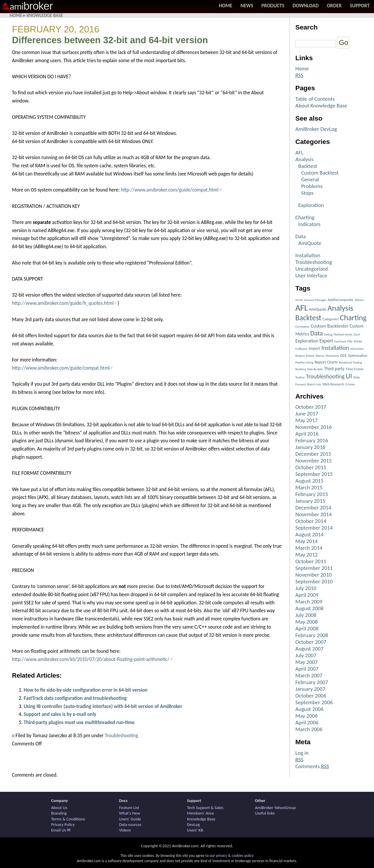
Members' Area (200, 813)
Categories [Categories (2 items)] (331, 319)
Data (301, 236)
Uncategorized (312, 269)
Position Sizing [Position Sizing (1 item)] (304, 362)
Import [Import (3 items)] (314, 348)
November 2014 (314, 514)
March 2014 (309, 548)
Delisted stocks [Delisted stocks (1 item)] (343, 334)
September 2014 (314, 528)
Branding (59, 813)
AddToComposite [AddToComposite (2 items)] (341, 300)
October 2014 (311, 521)
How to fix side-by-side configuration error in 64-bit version (86, 690)
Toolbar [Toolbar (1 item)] (300, 377)
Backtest (308, 166)
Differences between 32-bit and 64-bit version (110, 40)
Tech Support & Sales (205, 808)
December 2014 (313, 508)
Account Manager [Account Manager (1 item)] (315, 300)
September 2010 (314, 581)
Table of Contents (315, 99)
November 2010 (314, 575)
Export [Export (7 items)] (326, 341)
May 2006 (307, 716)
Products (273, 6)
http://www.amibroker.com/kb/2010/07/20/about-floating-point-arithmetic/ (91, 659)
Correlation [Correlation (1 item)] (303, 327)
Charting (305, 217)
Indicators (309, 224)
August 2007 (310, 649)
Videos (125, 830)
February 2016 (312, 440)
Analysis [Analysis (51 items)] (340, 308)
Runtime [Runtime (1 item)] (301, 369)
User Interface (311, 275)
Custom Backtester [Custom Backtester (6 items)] (329, 326)
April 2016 (307, 434)
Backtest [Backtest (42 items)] (308, 318)
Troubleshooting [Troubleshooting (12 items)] (325, 376)
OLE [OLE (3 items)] (343, 355)
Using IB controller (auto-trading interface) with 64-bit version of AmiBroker (103, 706)
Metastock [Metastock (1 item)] (332, 356)
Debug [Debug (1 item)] (328, 334)
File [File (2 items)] (350, 341)
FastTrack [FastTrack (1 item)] (340, 341)
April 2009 (307, 595)
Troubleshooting (121, 735)
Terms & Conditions (68, 819)
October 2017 (311, 407)
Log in (302, 753)
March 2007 (309, 675)
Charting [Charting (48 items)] (353, 318)
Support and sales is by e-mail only (60, 714)
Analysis (304, 159)
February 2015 (312, 494)
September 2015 (314, 474)
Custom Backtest (320, 173)
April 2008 (307, 628)
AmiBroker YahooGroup (276, 808)
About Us (59, 808)
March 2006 (309, 729)
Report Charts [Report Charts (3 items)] (326, 362)
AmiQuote (310, 243)
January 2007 (310, 689)
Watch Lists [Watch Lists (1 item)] (314, 384)
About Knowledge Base (321, 106)
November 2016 (314, 427)
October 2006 (311, 696)
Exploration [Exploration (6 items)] (307, 341)
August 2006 (310, 709)
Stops (307, 193)
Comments (312, 766)
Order (334, 6)
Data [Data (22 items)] (317, 333)
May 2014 (307, 541)
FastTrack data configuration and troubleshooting (75, 698)
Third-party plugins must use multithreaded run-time (79, 722)
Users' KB (195, 830)
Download (305, 6)
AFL (299, 153)
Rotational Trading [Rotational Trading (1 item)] (350, 362)
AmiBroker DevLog (316, 129)
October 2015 (311, 467)
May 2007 (307, 662)
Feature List (129, 808)
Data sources (130, 824)
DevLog (193, 824)
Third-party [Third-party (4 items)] (334, 369)
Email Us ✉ (61, 830)
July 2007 (306, 655)
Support (360, 6)
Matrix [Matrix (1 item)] (310, 356)
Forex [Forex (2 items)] (358, 341)
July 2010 (306, 588)
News (247, 6)
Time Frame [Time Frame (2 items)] (355, 369)
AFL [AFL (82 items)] (302, 308)
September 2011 (314, 568)
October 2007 (311, 642)
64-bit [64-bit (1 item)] (299, 300)
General (310, 179)
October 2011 (311, 561)
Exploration (311, 205)
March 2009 (309, 602)
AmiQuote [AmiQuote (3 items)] (318, 309)
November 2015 (314, 461)
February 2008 (312, 635)
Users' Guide (130, 819)
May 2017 (307, 420)
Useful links (265, 813)
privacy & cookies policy (235, 856)
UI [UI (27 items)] (349, 376)
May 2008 (307, 622)
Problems (312, 186)
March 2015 (309, 487)
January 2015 (310, 501)
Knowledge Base (45, 15)
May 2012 (307, 555)
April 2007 (307, 669)
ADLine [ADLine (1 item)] (359, 300)
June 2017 (307, 414)
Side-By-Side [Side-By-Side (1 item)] (315, 369)
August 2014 (310, 534)
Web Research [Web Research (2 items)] (333, 384)
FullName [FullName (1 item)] (301, 349)
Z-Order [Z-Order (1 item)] (350, 384)
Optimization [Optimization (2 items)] (357, 355)
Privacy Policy (63, 824)
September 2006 (314, 702)
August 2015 (310, 481)
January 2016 (310, 447)
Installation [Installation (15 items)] (335, 348)
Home (226, 6)
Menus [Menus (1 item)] (320, 356)
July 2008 (306, 615)
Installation (308, 255)
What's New (130, 813)
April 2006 (307, 722)
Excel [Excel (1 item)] (357, 334)
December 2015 (313, 454)
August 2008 (310, 608)
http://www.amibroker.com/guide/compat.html (169, 190)
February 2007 (312, 682)
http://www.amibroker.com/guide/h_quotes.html (63, 303)
